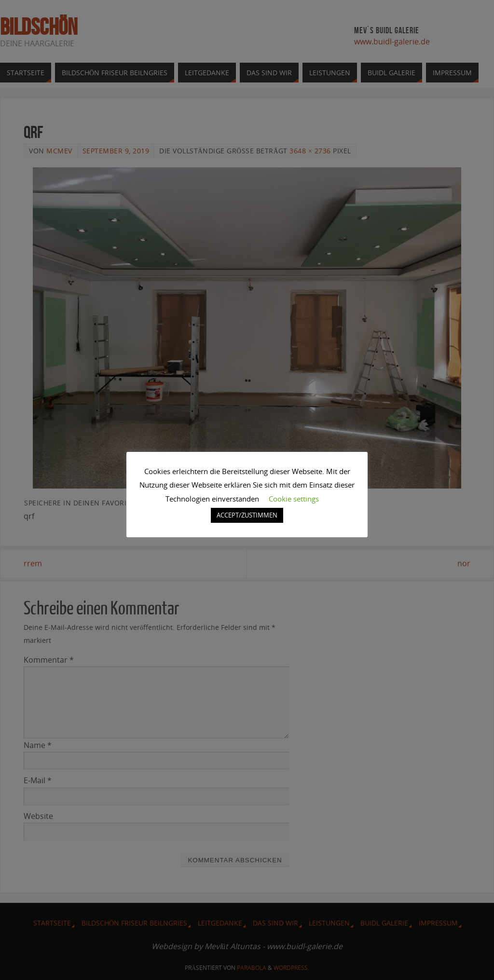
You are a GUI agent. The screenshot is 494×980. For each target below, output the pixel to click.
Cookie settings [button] (294, 499)
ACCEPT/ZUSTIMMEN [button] (247, 515)
